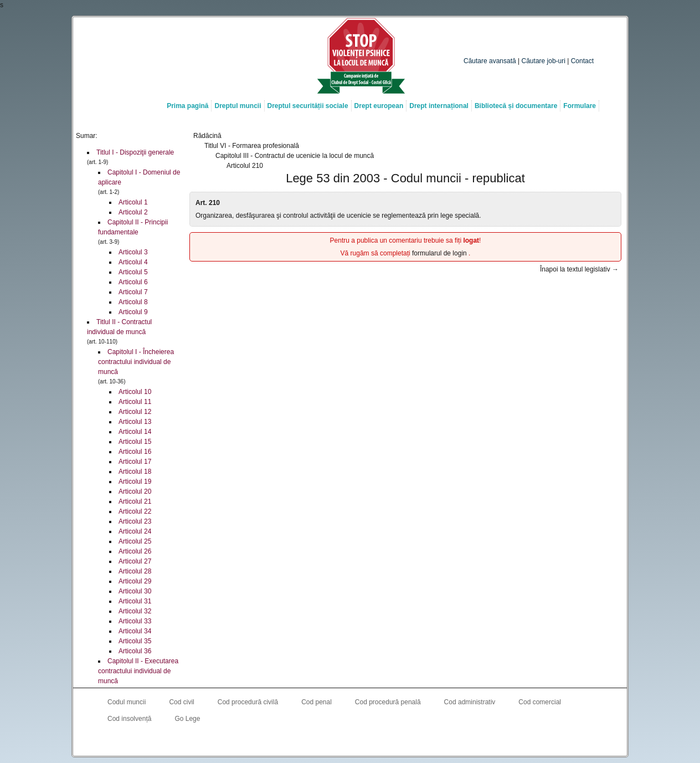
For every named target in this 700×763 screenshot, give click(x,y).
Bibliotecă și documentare (516, 106)
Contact (582, 61)
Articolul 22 (135, 511)
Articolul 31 (135, 601)
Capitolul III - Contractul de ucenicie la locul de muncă (295, 156)
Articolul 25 (135, 541)
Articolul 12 (135, 412)
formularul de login (440, 253)
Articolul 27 (135, 561)
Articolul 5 (133, 272)
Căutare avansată (490, 61)
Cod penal (316, 702)
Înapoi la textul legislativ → (579, 269)
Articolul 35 (135, 641)
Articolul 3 (133, 252)
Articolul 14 (135, 432)
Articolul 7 (133, 292)
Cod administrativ (470, 702)
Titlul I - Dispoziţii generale (135, 152)
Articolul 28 (135, 571)
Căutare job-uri (544, 61)
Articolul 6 (133, 282)
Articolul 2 (133, 212)
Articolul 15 (135, 442)
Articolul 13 (135, 422)
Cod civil (181, 702)
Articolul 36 (135, 651)
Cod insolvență (129, 719)
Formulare (580, 106)
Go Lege (187, 719)
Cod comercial (540, 702)
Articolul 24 (135, 531)
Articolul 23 (135, 521)
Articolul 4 (133, 262)
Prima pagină (187, 106)
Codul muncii (127, 702)
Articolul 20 (135, 491)
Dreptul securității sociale (308, 106)
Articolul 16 (135, 452)
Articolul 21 (135, 501)
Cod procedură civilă (248, 702)
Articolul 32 (135, 611)
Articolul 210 (245, 166)
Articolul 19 (135, 482)
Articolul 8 (133, 302)
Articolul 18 (135, 472)
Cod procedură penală (388, 702)
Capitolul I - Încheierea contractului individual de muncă (136, 362)
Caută (576, 39)
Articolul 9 (133, 312)
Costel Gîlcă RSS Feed (372, 741)
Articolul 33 (135, 621)
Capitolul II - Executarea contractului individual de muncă (138, 671)
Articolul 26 (135, 551)
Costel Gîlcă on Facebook (328, 741)
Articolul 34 (135, 631)
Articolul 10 (135, 392)
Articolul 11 (135, 402)
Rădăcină (207, 136)
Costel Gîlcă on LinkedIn (350, 741)
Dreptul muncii (238, 106)
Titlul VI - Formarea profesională (252, 146)
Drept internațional (439, 106)
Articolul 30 (135, 591)
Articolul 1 (133, 202)
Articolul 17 (135, 462)
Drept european (379, 106)
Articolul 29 (135, 581)
